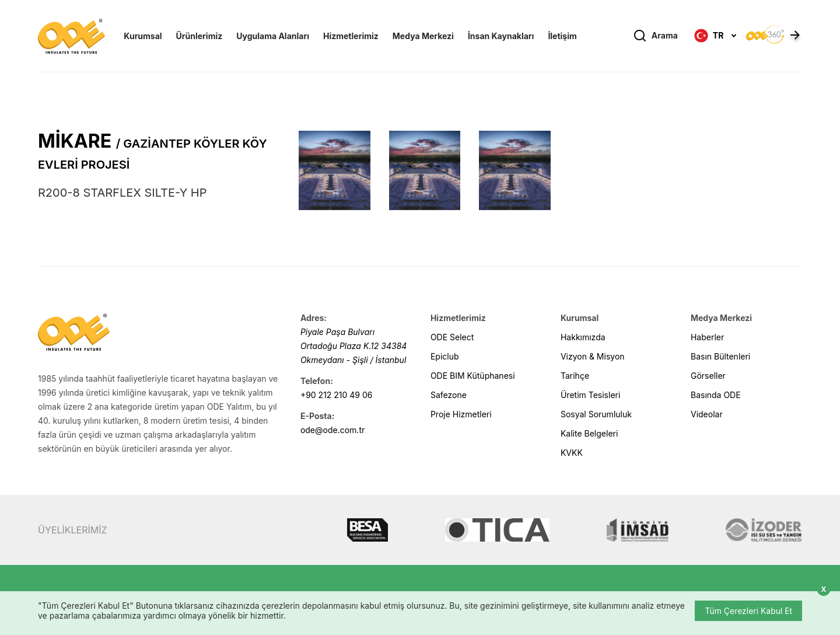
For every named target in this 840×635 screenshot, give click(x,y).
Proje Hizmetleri (461, 414)
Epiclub (445, 356)
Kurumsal (143, 36)
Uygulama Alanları (273, 36)
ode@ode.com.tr (332, 430)
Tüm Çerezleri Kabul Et (748, 611)
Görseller (708, 376)
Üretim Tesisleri (590, 395)
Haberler (707, 337)
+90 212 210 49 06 (337, 395)
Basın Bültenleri (720, 356)
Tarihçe (575, 376)
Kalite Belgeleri (589, 433)
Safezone (449, 395)
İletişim (562, 36)
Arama (655, 36)
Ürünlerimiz (199, 36)
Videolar (707, 414)
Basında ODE (716, 395)
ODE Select (452, 337)
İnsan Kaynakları (501, 36)
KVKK (572, 453)
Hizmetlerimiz (351, 36)
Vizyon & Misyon (593, 356)
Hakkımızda (583, 337)
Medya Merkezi (423, 36)
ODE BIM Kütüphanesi (473, 376)
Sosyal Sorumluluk (596, 414)
